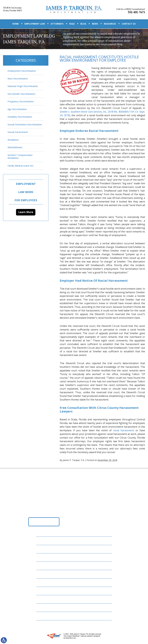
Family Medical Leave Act (20, 166)
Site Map (43, 616)
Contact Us (129, 24)
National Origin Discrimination (23, 86)
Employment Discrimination (22, 71)
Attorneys (57, 24)
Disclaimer (45, 607)
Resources (110, 24)
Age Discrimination (17, 109)
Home (16, 24)
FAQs (72, 24)
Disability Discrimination (20, 117)
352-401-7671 (131, 10)
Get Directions (44, 522)
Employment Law (35, 24)
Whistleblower (15, 147)
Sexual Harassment (18, 132)
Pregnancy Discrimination (21, 101)
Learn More (26, 212)
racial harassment (124, 431)
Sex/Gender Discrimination (21, 94)
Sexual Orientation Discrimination (25, 124)
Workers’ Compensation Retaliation (20, 157)
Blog (83, 24)
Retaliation (13, 140)
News (95, 24)
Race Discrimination (18, 78)
